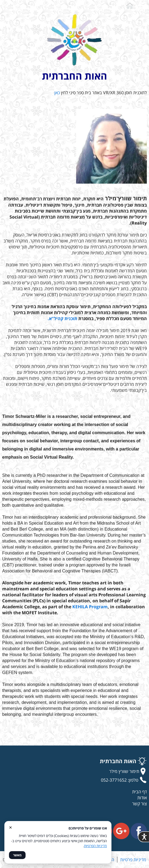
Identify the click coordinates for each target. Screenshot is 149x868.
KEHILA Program (90, 608)
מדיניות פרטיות (133, 860)
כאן (57, 93)
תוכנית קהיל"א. (62, 320)
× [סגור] (10, 827)
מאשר (17, 855)
